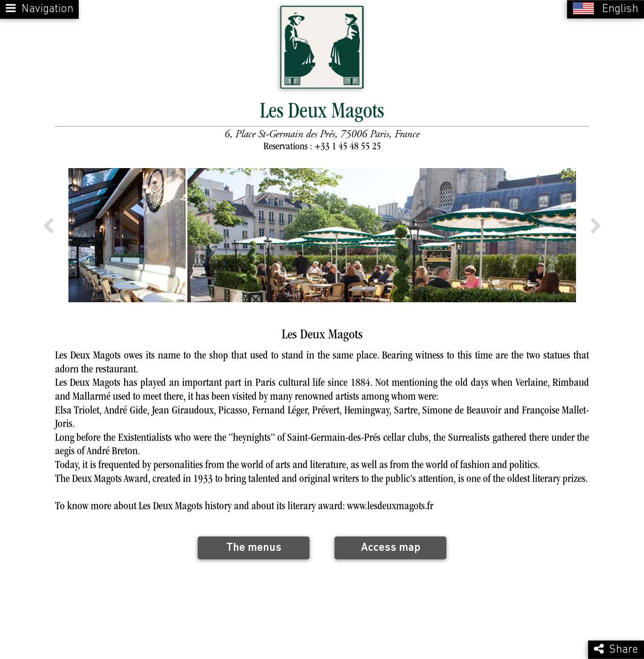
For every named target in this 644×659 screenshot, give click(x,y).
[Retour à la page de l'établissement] (322, 46)
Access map (391, 546)
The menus (254, 546)
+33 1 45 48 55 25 (348, 146)
